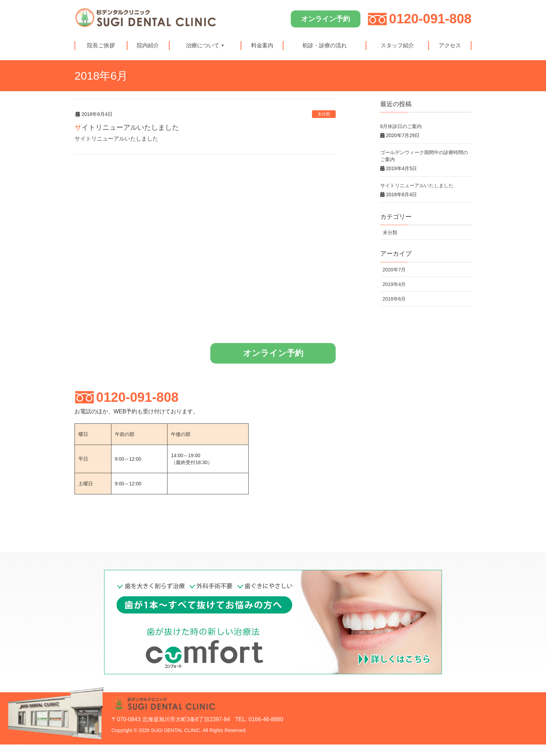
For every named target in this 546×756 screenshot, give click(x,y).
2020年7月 (394, 270)
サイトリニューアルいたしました (127, 127)
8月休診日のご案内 (401, 126)
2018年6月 (394, 299)
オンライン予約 (326, 19)
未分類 (324, 114)
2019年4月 (394, 284)
